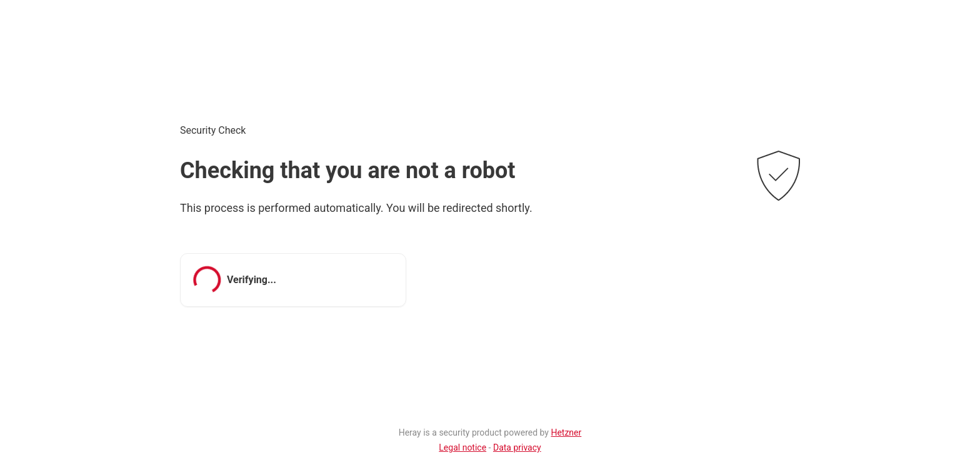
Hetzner (566, 432)
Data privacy (517, 447)
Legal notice (462, 447)
